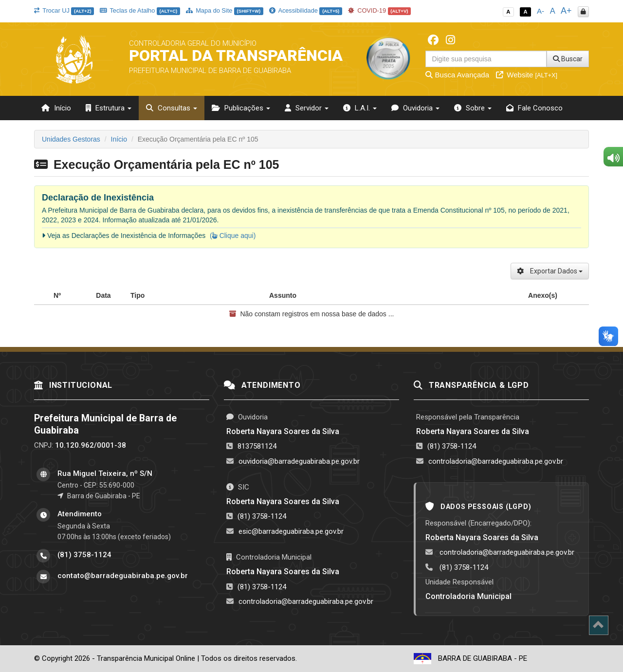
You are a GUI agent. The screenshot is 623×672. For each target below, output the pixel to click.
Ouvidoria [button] (415, 108)
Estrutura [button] (109, 108)
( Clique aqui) (233, 236)
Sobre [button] (473, 108)
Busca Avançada (457, 75)
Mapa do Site (225, 10)
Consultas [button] (172, 108)
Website (527, 75)
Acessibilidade (306, 10)
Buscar (568, 59)
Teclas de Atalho (140, 10)
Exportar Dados (550, 271)
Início (56, 108)
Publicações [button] (241, 108)
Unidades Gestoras (71, 139)
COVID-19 (380, 10)
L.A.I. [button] (360, 108)
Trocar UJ (64, 10)
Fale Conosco (534, 108)
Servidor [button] (307, 108)
